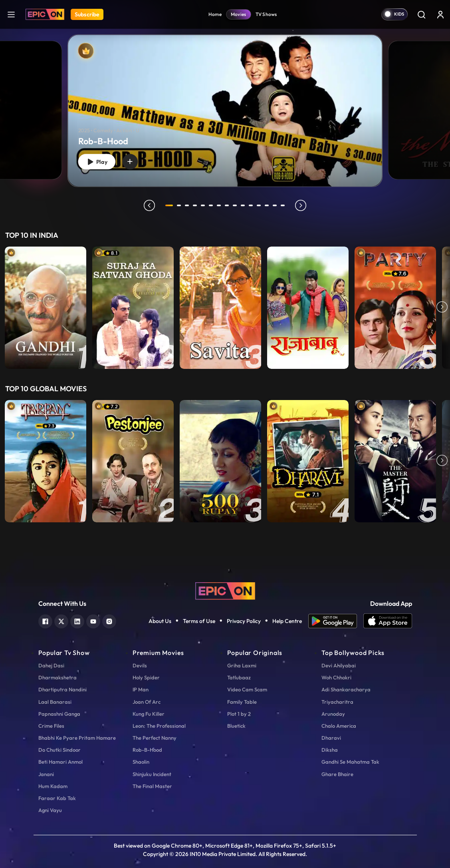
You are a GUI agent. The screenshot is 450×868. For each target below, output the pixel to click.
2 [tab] (180, 205)
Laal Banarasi (55, 702)
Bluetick (236, 726)
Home (215, 14)
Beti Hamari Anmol (60, 762)
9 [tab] (236, 205)
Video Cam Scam (247, 689)
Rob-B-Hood (147, 750)
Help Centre (287, 621)
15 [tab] (284, 205)
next (302, 205)
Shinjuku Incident (152, 774)
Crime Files (51, 726)
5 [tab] (204, 205)
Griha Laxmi (242, 665)
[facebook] (45, 620)
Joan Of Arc (147, 702)
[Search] (421, 14)
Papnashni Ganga (59, 714)
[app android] (336, 621)
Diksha (330, 750)
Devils (140, 665)
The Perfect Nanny (155, 738)
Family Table (242, 702)
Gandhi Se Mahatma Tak (350, 762)
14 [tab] (276, 205)
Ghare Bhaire (337, 774)
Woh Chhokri (336, 677)
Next (442, 308)
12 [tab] (260, 205)
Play (99, 160)
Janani (46, 774)
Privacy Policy (244, 621)
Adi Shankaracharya (346, 689)
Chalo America (339, 726)
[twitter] (61, 620)
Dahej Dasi (51, 665)
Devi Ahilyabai (339, 665)
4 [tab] (196, 205)
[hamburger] (11, 14)
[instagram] (109, 620)
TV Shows (266, 14)
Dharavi (331, 738)
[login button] (440, 14)
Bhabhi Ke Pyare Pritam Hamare (77, 738)
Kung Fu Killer (149, 714)
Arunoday (333, 714)
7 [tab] (220, 205)
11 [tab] (252, 205)
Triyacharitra (337, 702)
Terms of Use (199, 621)
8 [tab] (228, 205)
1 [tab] (169, 205)
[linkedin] (77, 620)
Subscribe (87, 14)
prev (148, 205)
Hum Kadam (53, 786)
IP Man (141, 689)
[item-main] (46, 308)
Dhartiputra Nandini (62, 689)
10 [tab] (244, 205)
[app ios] (388, 621)
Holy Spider (146, 677)
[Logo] (45, 14)
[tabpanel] (225, 104)
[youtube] (93, 620)
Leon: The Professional (159, 726)
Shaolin (141, 762)
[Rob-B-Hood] (225, 110)
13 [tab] (268, 205)
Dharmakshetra (57, 677)
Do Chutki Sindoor (59, 750)
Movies (239, 14)
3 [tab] (188, 205)
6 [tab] (212, 205)
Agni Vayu (50, 810)
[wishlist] (135, 161)
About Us (160, 621)
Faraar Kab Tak (57, 798)
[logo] (225, 590)
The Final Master (152, 786)
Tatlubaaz (239, 677)
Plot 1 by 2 (239, 714)
